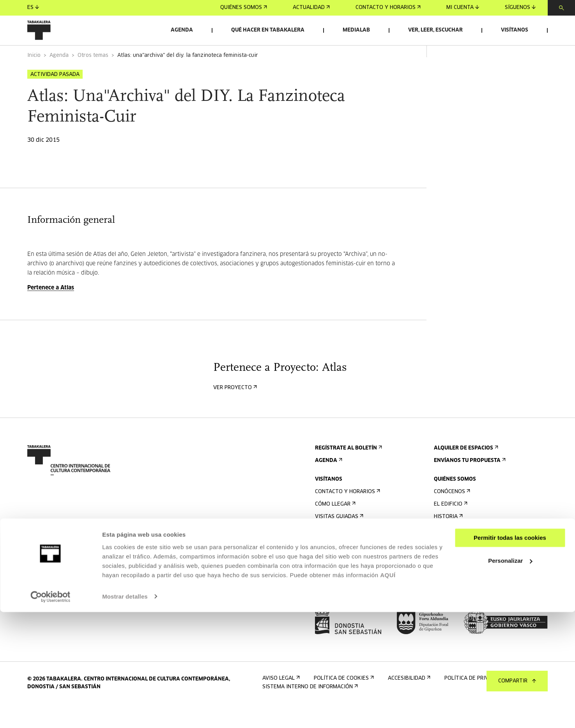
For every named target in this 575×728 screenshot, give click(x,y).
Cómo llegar (334, 526)
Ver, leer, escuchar (435, 30)
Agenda (182, 30)
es (33, 8)
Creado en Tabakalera (467, 551)
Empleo (446, 582)
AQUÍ (388, 691)
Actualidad (311, 8)
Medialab (356, 30)
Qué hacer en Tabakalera (268, 30)
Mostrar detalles (125, 713)
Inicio (34, 77)
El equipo (449, 563)
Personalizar (510, 677)
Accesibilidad (335, 563)
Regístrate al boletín (348, 470)
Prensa (327, 607)
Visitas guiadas (338, 539)
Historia (448, 539)
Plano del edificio (342, 588)
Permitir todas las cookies (510, 654)
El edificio (450, 526)
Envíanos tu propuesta (469, 482)
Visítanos (515, 30)
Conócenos (451, 514)
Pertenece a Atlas (51, 310)
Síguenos (520, 8)
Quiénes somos (244, 8)
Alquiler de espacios (465, 470)
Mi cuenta (463, 8)
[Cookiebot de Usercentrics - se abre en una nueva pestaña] (50, 713)
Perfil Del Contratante (469, 595)
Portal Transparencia (468, 607)
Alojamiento (335, 551)
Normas (327, 576)
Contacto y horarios (388, 8)
